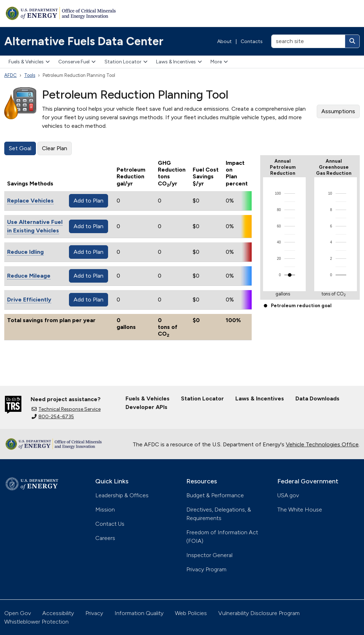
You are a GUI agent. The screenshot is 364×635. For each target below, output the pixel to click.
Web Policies (191, 613)
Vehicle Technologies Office (322, 444)
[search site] (308, 41)
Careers (105, 538)
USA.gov (288, 495)
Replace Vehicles (30, 201)
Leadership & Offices (122, 495)
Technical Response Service (66, 409)
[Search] (352, 41)
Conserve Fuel (77, 62)
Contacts (252, 41)
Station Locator (126, 62)
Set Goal (20, 148)
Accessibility (58, 613)
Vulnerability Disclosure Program (259, 613)
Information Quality (139, 613)
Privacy (94, 613)
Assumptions (338, 111)
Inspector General (209, 555)
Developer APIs (146, 407)
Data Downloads (317, 398)
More (219, 62)
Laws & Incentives (179, 62)
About (224, 41)
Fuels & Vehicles (29, 62)
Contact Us (110, 524)
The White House (300, 510)
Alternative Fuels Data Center (84, 41)
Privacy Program (206, 569)
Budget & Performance (215, 495)
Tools (30, 75)
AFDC (10, 75)
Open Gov (18, 613)
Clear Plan (55, 148)
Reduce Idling (25, 252)
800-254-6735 (53, 417)
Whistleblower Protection (36, 622)
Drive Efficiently (29, 300)
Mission (105, 510)
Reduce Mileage (29, 276)
